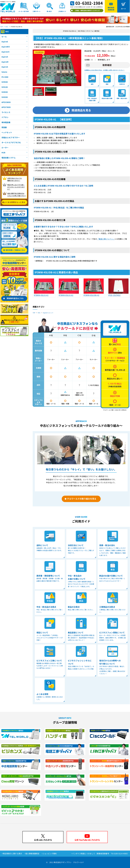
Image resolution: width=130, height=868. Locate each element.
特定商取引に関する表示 (12, 853)
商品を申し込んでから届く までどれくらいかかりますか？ (16, 187)
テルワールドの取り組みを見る (82, 499)
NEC (7, 27)
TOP (2, 27)
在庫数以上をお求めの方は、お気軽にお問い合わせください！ (105, 70)
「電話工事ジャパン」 (106, 239)
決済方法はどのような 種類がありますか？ (15, 179)
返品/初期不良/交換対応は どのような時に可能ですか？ (17, 195)
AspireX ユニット (48, 313)
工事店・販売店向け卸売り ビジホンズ (87, 10)
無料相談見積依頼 (111, 9)
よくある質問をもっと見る (15, 202)
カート (124, 9)
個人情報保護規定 (32, 853)
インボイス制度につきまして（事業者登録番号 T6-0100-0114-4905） (101, 853)
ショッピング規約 (50, 853)
